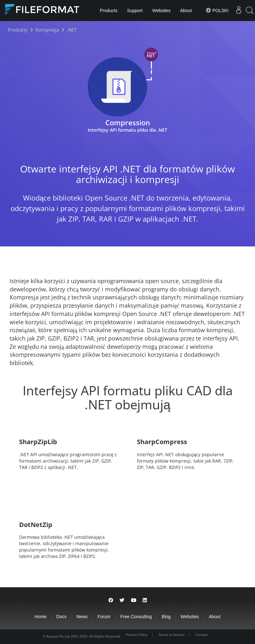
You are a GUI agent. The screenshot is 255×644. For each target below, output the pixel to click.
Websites (161, 11)
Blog (166, 617)
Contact (201, 635)
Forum (104, 617)
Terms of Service (172, 635)
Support (135, 11)
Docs (62, 617)
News (82, 617)
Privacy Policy (137, 635)
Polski (217, 10)
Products (109, 11)
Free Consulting (136, 617)
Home (40, 617)
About (186, 11)
